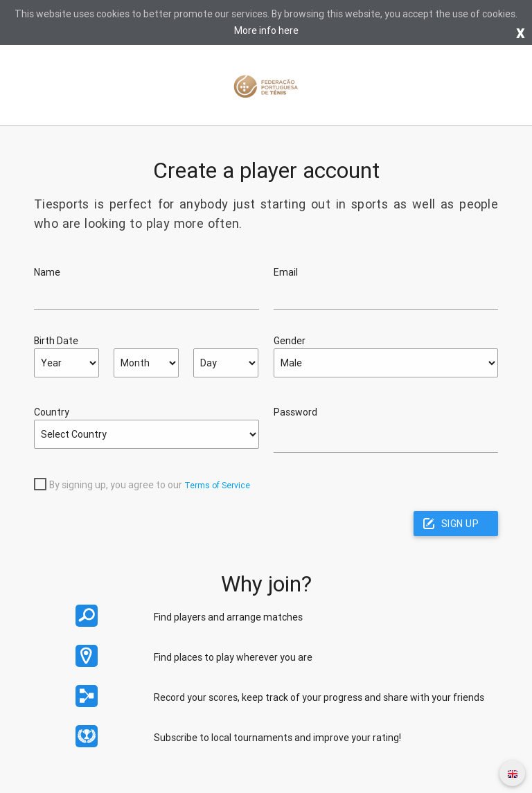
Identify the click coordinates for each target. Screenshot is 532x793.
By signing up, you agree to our (116, 485)
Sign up (460, 524)
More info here (266, 30)
